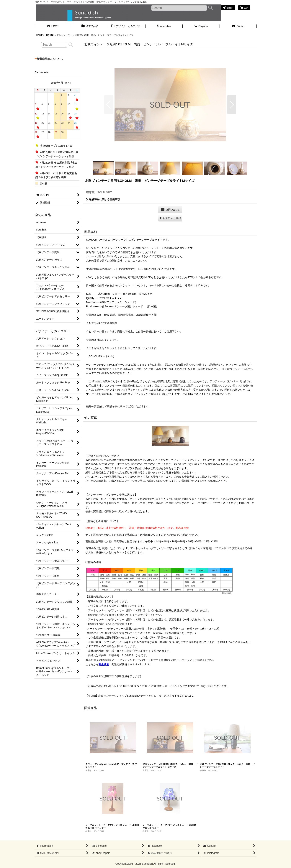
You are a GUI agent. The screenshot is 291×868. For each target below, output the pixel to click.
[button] (109, 105)
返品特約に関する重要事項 (103, 199)
